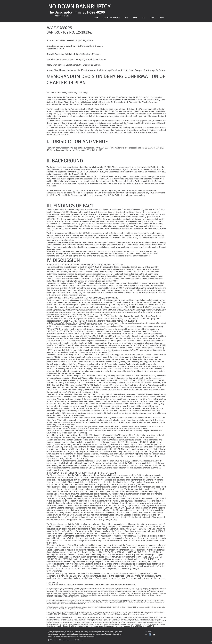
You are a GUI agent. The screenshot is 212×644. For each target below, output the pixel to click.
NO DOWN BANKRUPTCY (79, 6)
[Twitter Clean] (154, 635)
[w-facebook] (146, 635)
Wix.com (80, 640)
